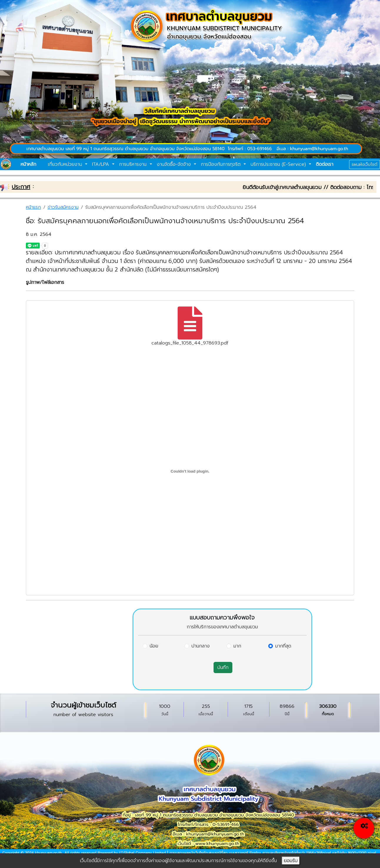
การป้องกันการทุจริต (222, 164)
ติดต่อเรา (325, 164)
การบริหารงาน (134, 164)
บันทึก (223, 667)
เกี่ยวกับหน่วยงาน (66, 164)
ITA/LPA (101, 164)
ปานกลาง (201, 646)
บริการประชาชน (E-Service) (279, 164)
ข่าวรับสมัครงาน (63, 207)
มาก (237, 646)
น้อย (154, 646)
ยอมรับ (291, 861)
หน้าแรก (33, 207)
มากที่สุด (283, 646)
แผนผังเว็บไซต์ (365, 164)
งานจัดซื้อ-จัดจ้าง (175, 164)
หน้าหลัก (28, 164)
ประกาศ (21, 187)
